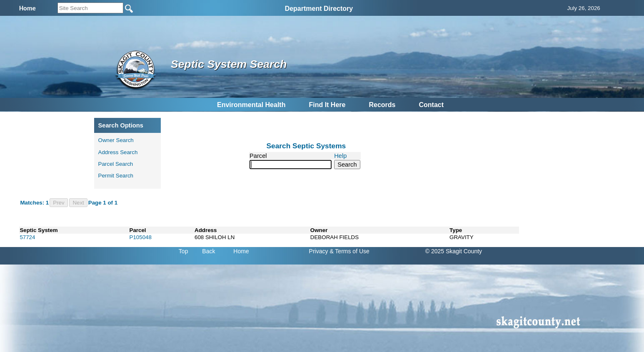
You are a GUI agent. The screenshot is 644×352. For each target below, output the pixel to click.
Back (208, 251)
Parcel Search (116, 164)
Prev (59, 203)
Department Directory (319, 9)
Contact (431, 105)
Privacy (319, 251)
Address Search (118, 152)
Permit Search (116, 176)
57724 (27, 237)
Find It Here (327, 105)
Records (382, 105)
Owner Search (116, 140)
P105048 (141, 237)
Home (241, 251)
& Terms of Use (349, 251)
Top (183, 251)
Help (340, 156)
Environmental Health (251, 105)
